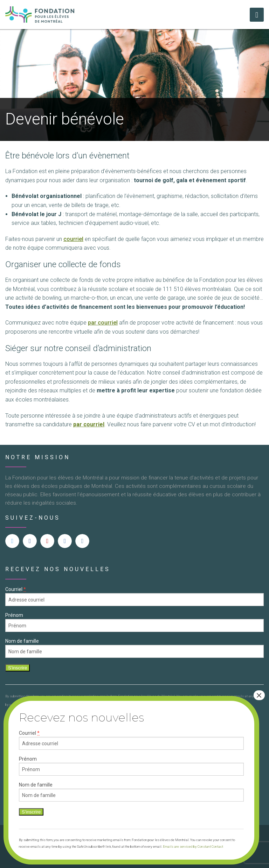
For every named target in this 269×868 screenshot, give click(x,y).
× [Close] (259, 695)
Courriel (16, 589)
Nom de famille (22, 641)
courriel (73, 239)
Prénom (14, 615)
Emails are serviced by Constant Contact (193, 846)
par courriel (103, 323)
